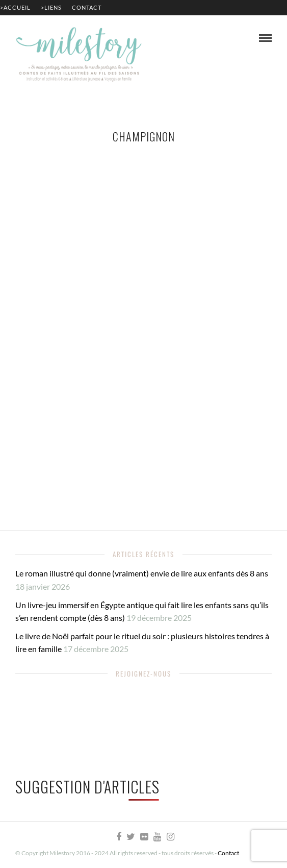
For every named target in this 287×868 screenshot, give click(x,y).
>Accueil (15, 7)
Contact (87, 7)
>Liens (51, 7)
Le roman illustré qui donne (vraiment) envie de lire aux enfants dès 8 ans (142, 573)
